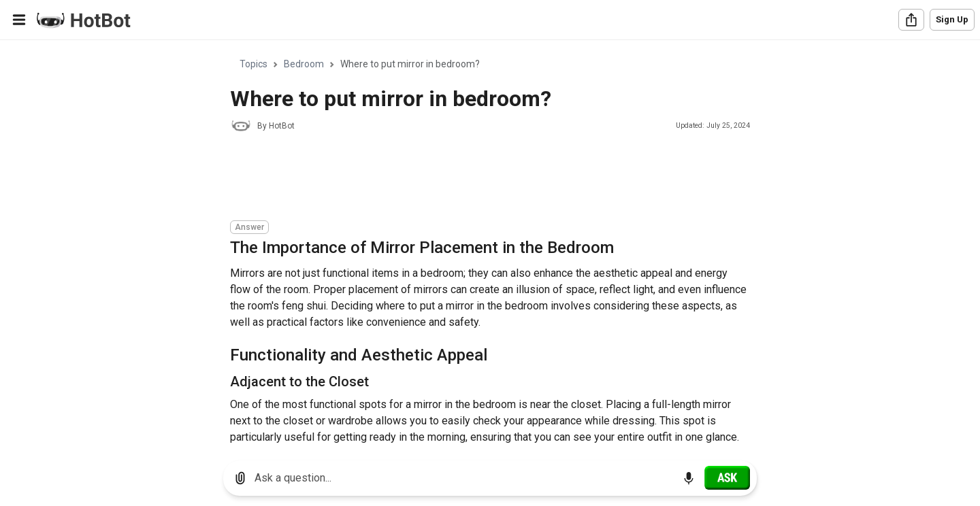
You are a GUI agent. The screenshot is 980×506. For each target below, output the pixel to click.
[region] (490, 245)
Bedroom (304, 64)
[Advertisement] (478, 178)
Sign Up (952, 19)
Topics (254, 64)
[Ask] (727, 477)
